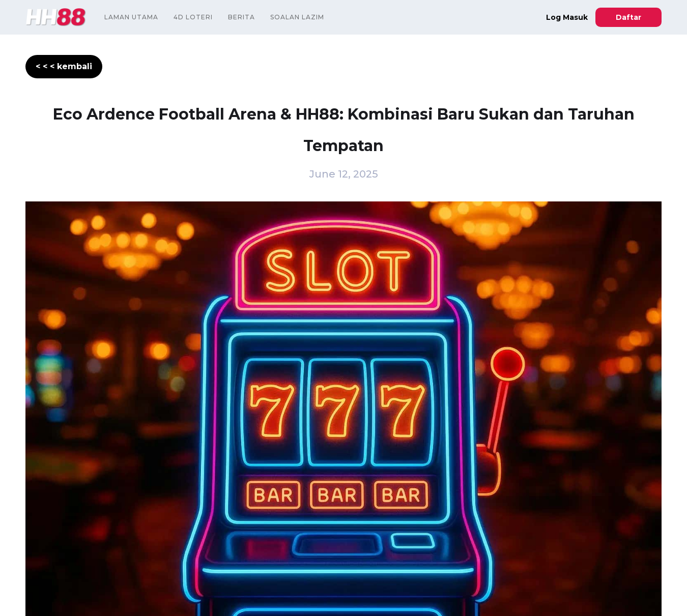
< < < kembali (64, 66)
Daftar (628, 17)
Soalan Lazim (297, 17)
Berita (241, 17)
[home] (56, 17)
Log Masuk (567, 17)
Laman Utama (131, 17)
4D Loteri (193, 17)
